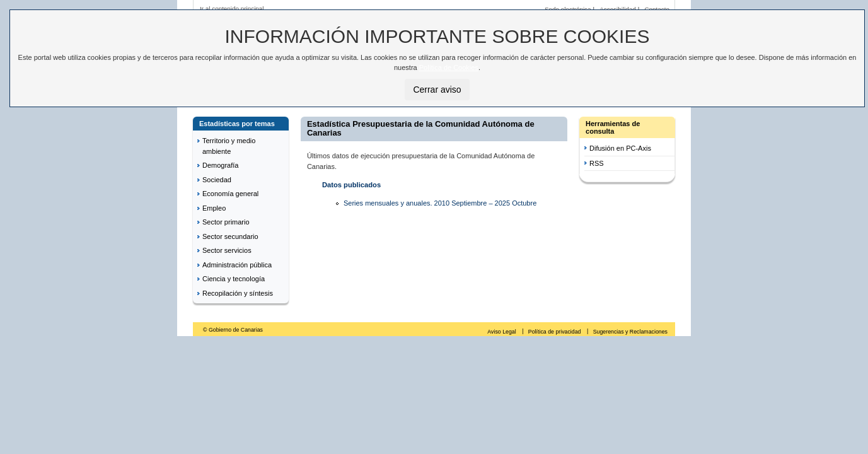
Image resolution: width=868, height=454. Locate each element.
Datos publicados (351, 185)
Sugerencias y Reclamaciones (630, 332)
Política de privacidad (555, 332)
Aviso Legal (502, 332)
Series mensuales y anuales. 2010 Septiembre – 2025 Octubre (440, 203)
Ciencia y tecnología (234, 279)
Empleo (214, 208)
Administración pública (237, 265)
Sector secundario (230, 236)
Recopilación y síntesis (238, 293)
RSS (597, 163)
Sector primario (226, 222)
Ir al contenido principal (232, 9)
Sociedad (217, 180)
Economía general (230, 194)
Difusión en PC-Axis (620, 148)
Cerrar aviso (437, 90)
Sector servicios (227, 250)
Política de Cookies (449, 67)
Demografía (220, 165)
